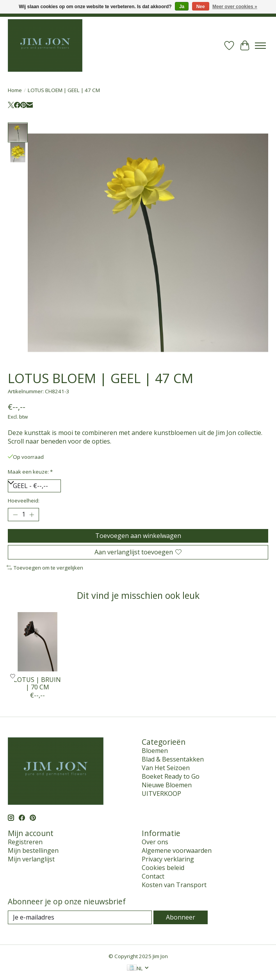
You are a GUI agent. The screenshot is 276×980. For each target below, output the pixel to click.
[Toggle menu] (260, 46)
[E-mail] (80, 917)
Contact (153, 876)
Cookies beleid (163, 868)
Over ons (155, 842)
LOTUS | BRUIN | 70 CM (37, 683)
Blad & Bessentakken (173, 759)
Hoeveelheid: (24, 501)
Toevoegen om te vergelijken (45, 568)
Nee (201, 7)
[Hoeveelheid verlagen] (15, 515)
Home (15, 90)
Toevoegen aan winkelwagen (138, 536)
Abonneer (181, 917)
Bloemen (155, 751)
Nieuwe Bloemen (167, 785)
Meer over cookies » (235, 7)
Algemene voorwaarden (177, 850)
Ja (182, 7)
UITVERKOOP (161, 794)
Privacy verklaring (168, 859)
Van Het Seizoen (166, 768)
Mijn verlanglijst (31, 859)
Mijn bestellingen (33, 850)
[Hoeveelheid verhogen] (32, 515)
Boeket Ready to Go (171, 776)
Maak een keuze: (30, 472)
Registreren (25, 842)
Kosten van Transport (174, 885)
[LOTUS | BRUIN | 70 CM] (37, 642)
